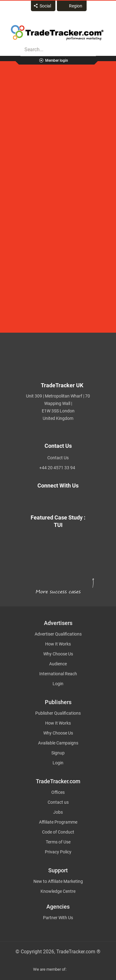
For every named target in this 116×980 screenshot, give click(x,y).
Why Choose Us (58, 654)
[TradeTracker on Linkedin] (66, 500)
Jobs (58, 812)
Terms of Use (58, 842)
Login (58, 684)
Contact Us (58, 458)
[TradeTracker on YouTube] (81, 500)
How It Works (58, 644)
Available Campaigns (58, 743)
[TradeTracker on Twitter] (35, 500)
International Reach (58, 674)
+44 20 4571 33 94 (57, 468)
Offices (58, 792)
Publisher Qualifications (58, 713)
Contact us (58, 802)
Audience (58, 664)
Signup (58, 753)
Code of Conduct (58, 832)
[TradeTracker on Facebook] (50, 500)
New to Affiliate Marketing (58, 881)
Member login (57, 61)
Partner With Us (58, 918)
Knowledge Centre (58, 891)
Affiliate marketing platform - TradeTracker (57, 33)
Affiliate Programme (58, 822)
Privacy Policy (58, 852)
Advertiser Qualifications (58, 634)
